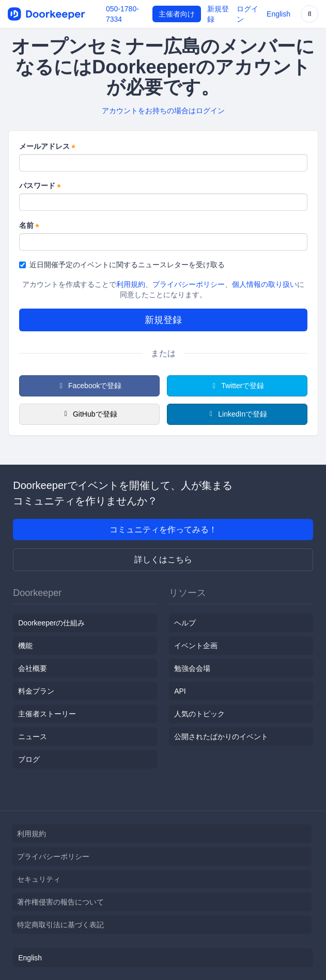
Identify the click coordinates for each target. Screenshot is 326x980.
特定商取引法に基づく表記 (60, 925)
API (180, 691)
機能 (25, 646)
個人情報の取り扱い (265, 284)
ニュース (33, 737)
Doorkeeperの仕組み (51, 623)
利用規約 (131, 284)
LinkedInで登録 (237, 414)
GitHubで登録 (89, 414)
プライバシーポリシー (189, 284)
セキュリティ (39, 879)
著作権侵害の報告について (60, 902)
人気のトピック (199, 714)
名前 (29, 226)
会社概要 (33, 668)
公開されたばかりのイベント (221, 737)
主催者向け (177, 14)
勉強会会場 (192, 668)
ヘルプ (185, 623)
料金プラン (36, 691)
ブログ (29, 759)
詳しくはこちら (163, 560)
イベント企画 (196, 646)
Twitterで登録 (237, 386)
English (278, 14)
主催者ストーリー (47, 714)
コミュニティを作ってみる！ (163, 530)
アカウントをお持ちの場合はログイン (163, 111)
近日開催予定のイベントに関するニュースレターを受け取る (122, 265)
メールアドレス (47, 147)
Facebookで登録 (89, 386)
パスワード (40, 186)
